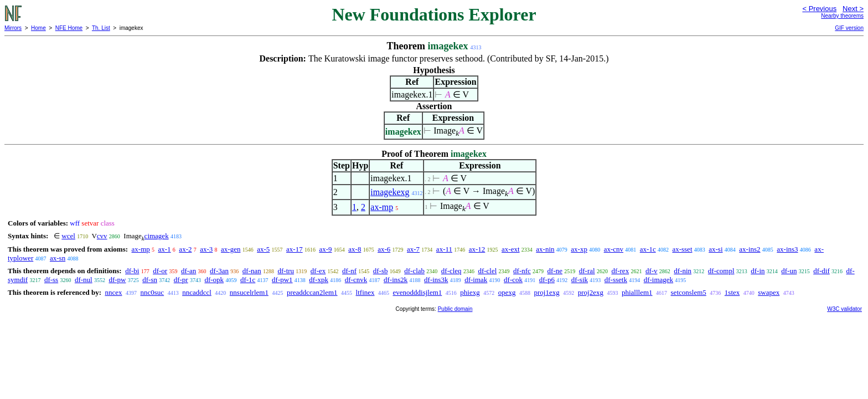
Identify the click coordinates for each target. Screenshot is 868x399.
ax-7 (413, 249)
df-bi (132, 271)
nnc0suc (153, 292)
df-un (789, 271)
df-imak (476, 280)
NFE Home (69, 28)
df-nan (252, 271)
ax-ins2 (750, 249)
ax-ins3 (787, 249)
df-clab (414, 271)
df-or (160, 271)
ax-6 (384, 249)
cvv (102, 236)
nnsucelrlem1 (249, 292)
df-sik (580, 280)
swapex (769, 292)
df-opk (214, 280)
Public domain (455, 309)
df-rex (620, 271)
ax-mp (382, 207)
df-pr (181, 280)
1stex (732, 292)
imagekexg (390, 192)
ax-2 (185, 249)
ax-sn (58, 258)
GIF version (849, 28)
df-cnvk (356, 280)
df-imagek (658, 280)
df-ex (318, 271)
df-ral (587, 271)
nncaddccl (197, 292)
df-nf (349, 271)
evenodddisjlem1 (418, 292)
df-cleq (451, 271)
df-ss (51, 280)
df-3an (219, 271)
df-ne (555, 271)
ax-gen (231, 249)
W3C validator (844, 309)
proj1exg (547, 292)
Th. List (101, 28)
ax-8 (355, 249)
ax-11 (444, 249)
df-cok (513, 280)
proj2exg (591, 292)
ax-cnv (614, 249)
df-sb (381, 271)
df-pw (117, 280)
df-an (188, 271)
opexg (507, 292)
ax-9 (325, 249)
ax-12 (477, 249)
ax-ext (510, 249)
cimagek (157, 236)
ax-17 (294, 249)
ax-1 (165, 249)
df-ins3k (436, 280)
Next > (853, 9)
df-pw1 (282, 280)
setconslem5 (689, 292)
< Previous (819, 9)
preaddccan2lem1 (312, 292)
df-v (652, 271)
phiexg (470, 292)
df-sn (150, 280)
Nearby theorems (842, 16)
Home (38, 28)
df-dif (821, 271)
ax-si (715, 249)
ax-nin (545, 249)
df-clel (487, 271)
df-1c (248, 280)
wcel (68, 236)
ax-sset (682, 249)
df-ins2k (396, 280)
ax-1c (648, 249)
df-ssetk (616, 280)
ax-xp (579, 249)
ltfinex (365, 292)
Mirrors (13, 28)
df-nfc (522, 271)
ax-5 (263, 249)
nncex (113, 292)
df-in (758, 271)
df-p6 (547, 280)
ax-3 (206, 249)
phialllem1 (637, 292)
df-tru (286, 271)
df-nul (84, 280)
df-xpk (319, 280)
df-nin (683, 271)
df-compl (721, 271)
